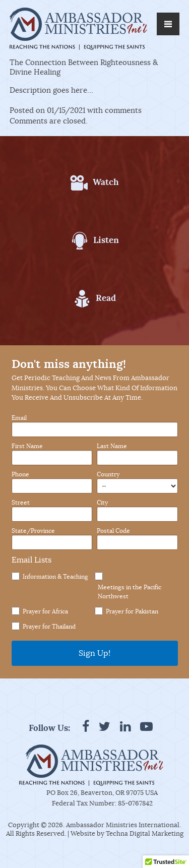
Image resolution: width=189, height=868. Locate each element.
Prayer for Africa (45, 611)
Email (19, 418)
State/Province (33, 531)
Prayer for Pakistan (132, 611)
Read (106, 298)
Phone (20, 474)
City (102, 503)
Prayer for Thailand (49, 626)
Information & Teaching (55, 576)
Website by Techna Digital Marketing (127, 833)
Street (21, 503)
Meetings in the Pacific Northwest (130, 592)
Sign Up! (94, 653)
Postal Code (113, 531)
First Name (27, 446)
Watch (106, 182)
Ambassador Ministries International (123, 825)
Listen (106, 240)
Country (108, 474)
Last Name (112, 446)
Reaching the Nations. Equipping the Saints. (77, 47)
